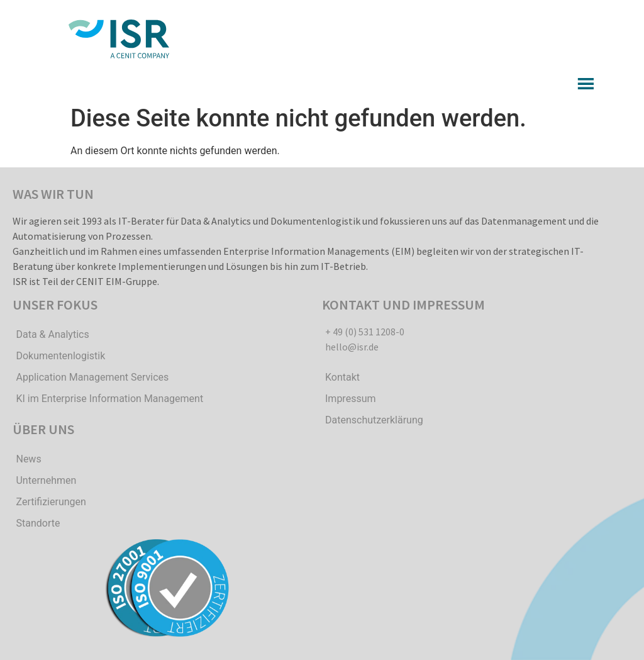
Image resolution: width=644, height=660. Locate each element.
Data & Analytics (52, 334)
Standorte (38, 523)
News (28, 459)
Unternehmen (46, 480)
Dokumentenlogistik (60, 356)
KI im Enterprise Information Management (109, 399)
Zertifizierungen (51, 502)
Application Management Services (92, 377)
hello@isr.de (352, 347)
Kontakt (342, 377)
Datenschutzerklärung (374, 420)
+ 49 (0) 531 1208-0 (365, 332)
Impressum (351, 399)
